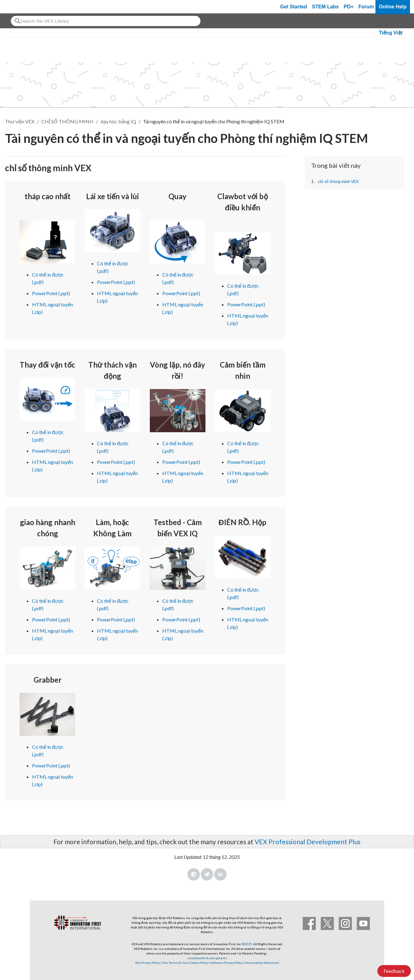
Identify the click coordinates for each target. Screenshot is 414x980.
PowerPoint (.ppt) (51, 293)
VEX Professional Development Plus (308, 842)
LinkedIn (220, 874)
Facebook (194, 874)
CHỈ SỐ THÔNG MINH (67, 121)
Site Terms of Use (175, 963)
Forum (366, 7)
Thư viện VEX (20, 121)
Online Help (393, 7)
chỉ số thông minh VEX (338, 181)
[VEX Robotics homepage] (17, 7)
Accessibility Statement (262, 963)
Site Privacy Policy (148, 963)
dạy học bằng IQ (118, 121)
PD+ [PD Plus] (349, 7)
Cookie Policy (199, 963)
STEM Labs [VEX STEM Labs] (325, 7)
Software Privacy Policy (227, 963)
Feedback (394, 971)
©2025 (247, 944)
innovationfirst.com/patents (207, 958)
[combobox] (106, 21)
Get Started (293, 7)
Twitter (207, 874)
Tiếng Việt (391, 33)
